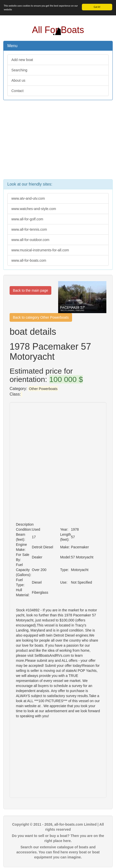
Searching (19, 70)
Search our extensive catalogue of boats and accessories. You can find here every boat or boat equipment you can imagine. (58, 852)
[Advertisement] (58, 142)
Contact (17, 91)
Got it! (97, 7)
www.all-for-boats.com (29, 260)
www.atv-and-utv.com (28, 198)
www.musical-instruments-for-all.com (40, 250)
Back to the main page (30, 290)
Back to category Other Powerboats (41, 317)
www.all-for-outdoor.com (30, 240)
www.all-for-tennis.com (29, 229)
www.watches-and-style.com (34, 209)
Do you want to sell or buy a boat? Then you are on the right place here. (58, 838)
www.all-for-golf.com (27, 219)
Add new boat (22, 60)
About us (18, 80)
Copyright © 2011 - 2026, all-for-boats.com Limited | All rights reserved (58, 827)
